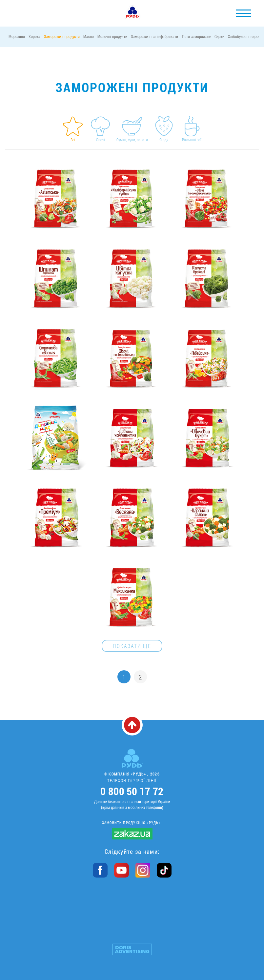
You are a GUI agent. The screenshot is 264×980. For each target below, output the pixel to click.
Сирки (219, 36)
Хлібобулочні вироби (245, 36)
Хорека (34, 36)
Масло (89, 36)
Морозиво (17, 36)
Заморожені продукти (62, 36)
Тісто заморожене (196, 36)
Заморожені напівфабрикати (154, 36)
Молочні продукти (112, 36)
